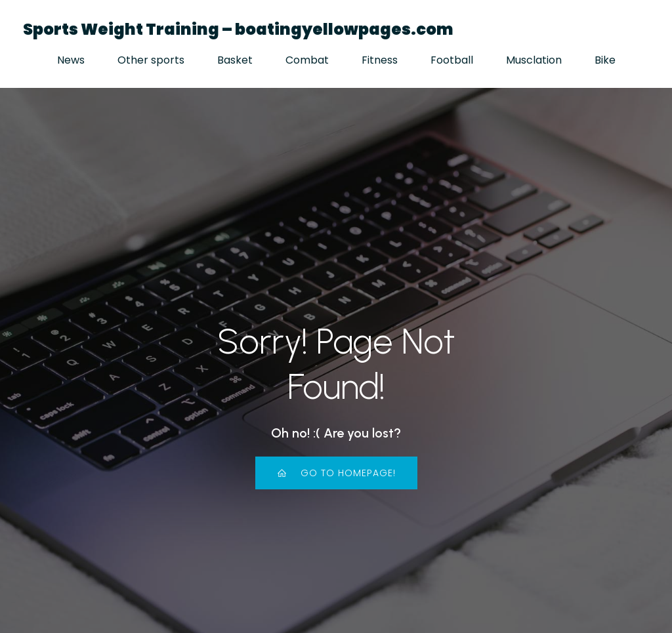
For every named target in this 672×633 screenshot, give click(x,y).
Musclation (534, 60)
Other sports (151, 60)
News (71, 60)
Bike (605, 60)
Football (452, 60)
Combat (307, 60)
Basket (235, 60)
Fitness (380, 60)
